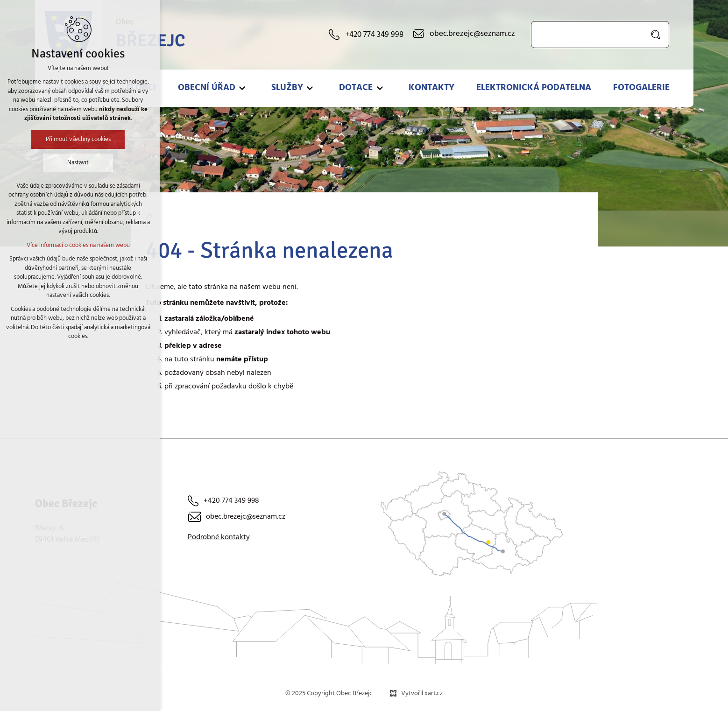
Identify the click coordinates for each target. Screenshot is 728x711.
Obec (151, 35)
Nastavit (40, 163)
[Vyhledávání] (657, 35)
